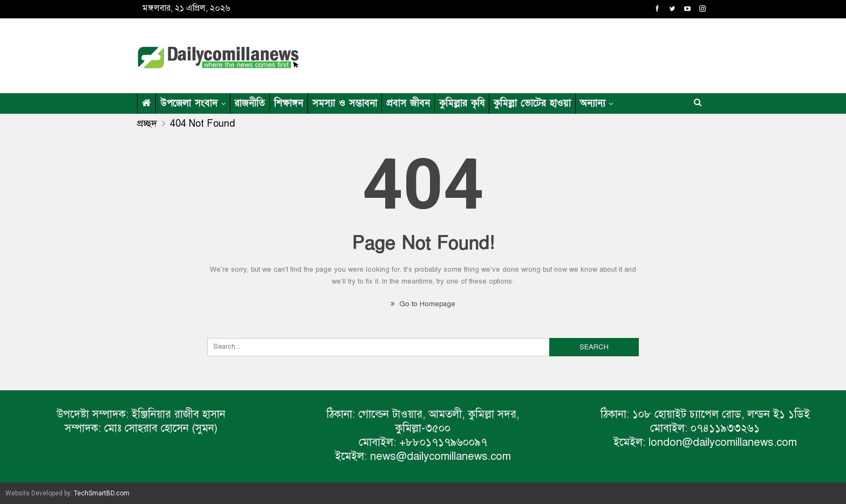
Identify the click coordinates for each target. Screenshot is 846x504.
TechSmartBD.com (102, 493)
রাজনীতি (250, 103)
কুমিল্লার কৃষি (462, 103)
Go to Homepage (423, 304)
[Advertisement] (528, 54)
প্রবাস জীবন (408, 103)
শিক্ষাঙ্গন (289, 103)
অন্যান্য (593, 103)
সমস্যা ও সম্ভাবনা (345, 103)
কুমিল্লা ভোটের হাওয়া (532, 103)
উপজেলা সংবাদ (189, 103)
